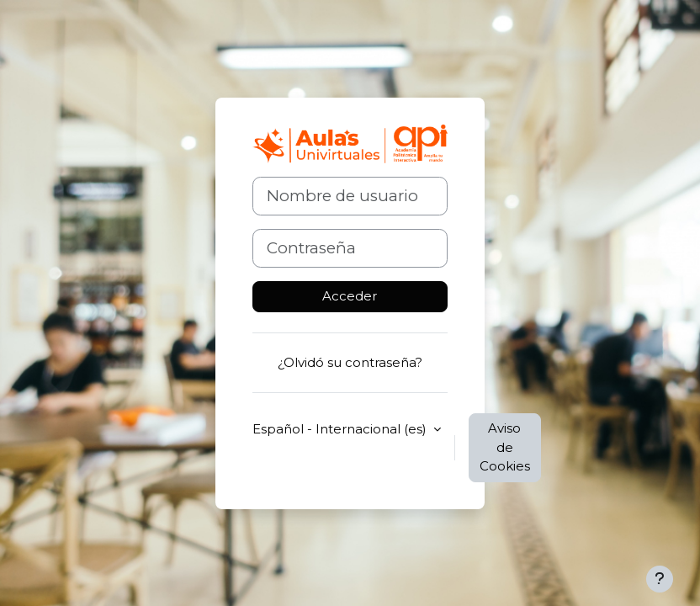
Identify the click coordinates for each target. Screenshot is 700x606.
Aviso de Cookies (505, 447)
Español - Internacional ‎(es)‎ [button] (341, 429)
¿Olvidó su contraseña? (350, 362)
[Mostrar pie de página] (660, 579)
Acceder (350, 296)
